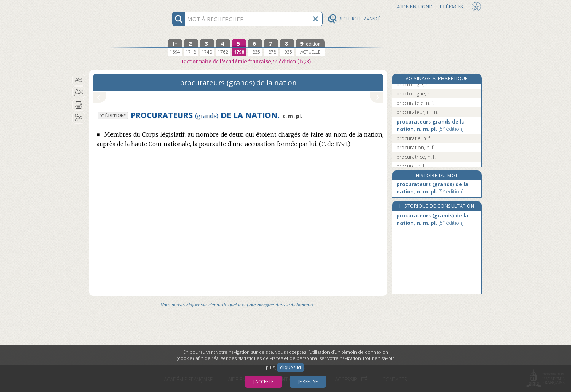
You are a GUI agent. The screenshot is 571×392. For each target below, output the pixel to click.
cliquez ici (291, 367)
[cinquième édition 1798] (239, 48)
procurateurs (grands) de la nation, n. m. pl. (432, 188)
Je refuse (308, 382)
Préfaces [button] (451, 7)
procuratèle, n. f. (415, 103)
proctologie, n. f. (415, 84)
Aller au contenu (118, 6)
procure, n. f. (411, 166)
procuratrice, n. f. (416, 157)
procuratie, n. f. (414, 138)
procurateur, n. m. (417, 112)
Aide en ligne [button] (414, 7)
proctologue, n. (414, 93)
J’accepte (263, 382)
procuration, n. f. (416, 147)
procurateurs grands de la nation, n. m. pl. (431, 125)
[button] (79, 80)
